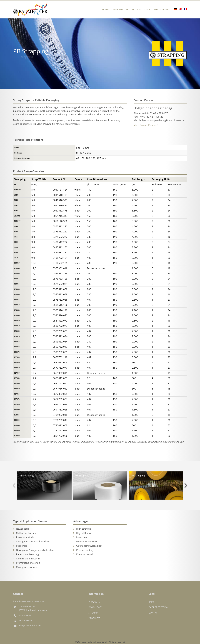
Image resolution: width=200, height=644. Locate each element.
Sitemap (93, 613)
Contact (166, 9)
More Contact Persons (146, 125)
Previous (14, 486)
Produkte (94, 618)
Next (186, 486)
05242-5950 (25, 615)
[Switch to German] (175, 9)
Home (106, 9)
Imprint (153, 602)
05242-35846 (25, 621)
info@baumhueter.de (30, 626)
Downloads (151, 9)
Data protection (159, 607)
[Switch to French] (185, 9)
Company (117, 9)
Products (132, 9)
